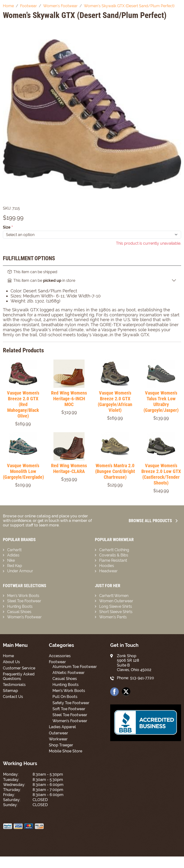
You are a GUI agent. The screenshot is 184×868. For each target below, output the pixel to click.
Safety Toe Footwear (71, 703)
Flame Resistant (113, 560)
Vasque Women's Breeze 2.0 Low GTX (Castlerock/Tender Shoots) (161, 474)
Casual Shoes (19, 612)
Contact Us (13, 697)
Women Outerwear (116, 601)
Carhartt (14, 550)
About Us (11, 662)
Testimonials (14, 685)
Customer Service (19, 668)
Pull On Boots (65, 697)
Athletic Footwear (69, 673)
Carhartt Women (114, 596)
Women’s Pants (113, 617)
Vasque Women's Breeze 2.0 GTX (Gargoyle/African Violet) (115, 402)
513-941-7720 (142, 678)
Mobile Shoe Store (66, 751)
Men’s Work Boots (23, 596)
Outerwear (58, 733)
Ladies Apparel (62, 727)
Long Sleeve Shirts (116, 606)
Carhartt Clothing (114, 550)
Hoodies (107, 566)
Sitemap (10, 691)
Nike (11, 560)
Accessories (60, 656)
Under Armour (20, 571)
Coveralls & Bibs (114, 555)
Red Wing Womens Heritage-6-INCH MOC (69, 399)
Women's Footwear (70, 721)
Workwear (58, 739)
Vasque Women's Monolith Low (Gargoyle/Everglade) (23, 471)
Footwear (57, 662)
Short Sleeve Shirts (116, 612)
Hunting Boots (20, 606)
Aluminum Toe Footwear (75, 667)
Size (8, 227)
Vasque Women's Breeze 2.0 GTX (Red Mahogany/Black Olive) (23, 404)
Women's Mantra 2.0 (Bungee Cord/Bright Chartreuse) (115, 471)
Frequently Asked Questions (19, 676)
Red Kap (15, 566)
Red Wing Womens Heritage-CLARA (69, 468)
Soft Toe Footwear (69, 709)
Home (8, 656)
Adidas (13, 555)
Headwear (108, 571)
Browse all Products (153, 521)
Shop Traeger (61, 745)
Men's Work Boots (69, 691)
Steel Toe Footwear (24, 601)
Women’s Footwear (24, 617)
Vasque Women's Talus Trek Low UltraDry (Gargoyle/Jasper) (161, 402)
